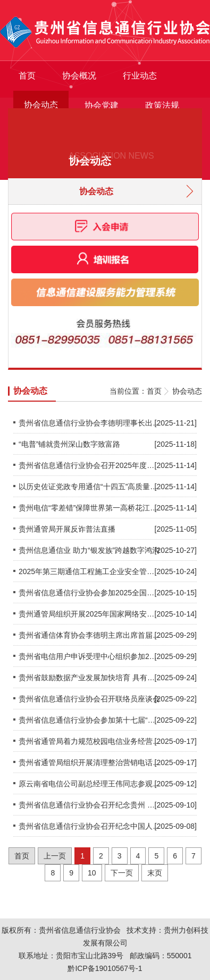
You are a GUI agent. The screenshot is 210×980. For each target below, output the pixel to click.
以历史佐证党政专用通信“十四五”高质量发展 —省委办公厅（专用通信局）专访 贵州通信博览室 (89, 487)
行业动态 (140, 76)
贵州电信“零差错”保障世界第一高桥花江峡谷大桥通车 (89, 508)
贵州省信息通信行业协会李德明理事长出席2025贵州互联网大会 (89, 423)
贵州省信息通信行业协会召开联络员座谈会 (89, 699)
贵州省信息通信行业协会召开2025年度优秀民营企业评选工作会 (89, 465)
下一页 (122, 873)
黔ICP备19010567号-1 (105, 968)
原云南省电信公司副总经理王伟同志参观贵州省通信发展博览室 (89, 784)
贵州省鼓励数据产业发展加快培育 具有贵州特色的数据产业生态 (89, 678)
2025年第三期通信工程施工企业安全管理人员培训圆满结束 (89, 571)
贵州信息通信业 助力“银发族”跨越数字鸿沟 (89, 550)
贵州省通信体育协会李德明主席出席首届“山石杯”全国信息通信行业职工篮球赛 (89, 635)
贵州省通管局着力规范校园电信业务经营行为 (89, 741)
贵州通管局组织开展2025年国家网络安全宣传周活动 (89, 614)
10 (92, 873)
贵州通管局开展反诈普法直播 (67, 529)
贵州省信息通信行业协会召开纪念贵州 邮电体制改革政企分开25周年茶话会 (89, 805)
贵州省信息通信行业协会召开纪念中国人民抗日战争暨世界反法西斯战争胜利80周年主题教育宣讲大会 (89, 826)
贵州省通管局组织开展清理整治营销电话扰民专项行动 (89, 762)
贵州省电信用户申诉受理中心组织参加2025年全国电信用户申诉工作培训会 (89, 656)
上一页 (55, 856)
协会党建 (102, 105)
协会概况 (79, 76)
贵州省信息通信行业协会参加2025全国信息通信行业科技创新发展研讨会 (89, 593)
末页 (155, 873)
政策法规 (162, 105)
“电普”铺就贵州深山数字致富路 (69, 444)
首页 (27, 76)
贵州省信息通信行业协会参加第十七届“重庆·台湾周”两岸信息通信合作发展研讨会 (89, 720)
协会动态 (41, 105)
